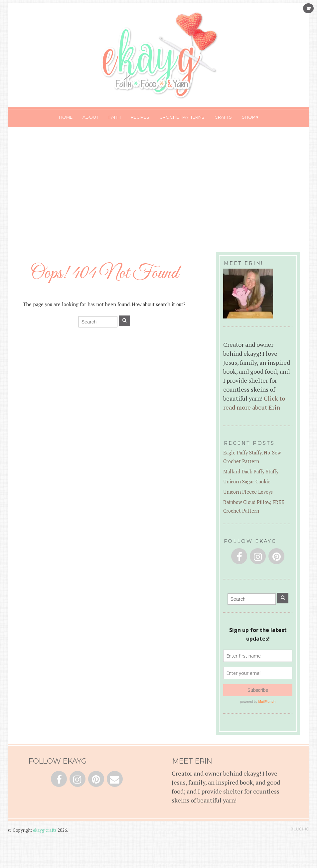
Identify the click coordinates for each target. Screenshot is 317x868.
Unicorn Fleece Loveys (248, 492)
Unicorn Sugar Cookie (247, 482)
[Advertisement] (158, 184)
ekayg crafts (45, 830)
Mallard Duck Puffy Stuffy (251, 472)
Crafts (223, 117)
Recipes (140, 117)
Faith (115, 117)
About (90, 117)
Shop (248, 117)
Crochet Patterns (182, 117)
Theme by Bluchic (300, 829)
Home (66, 117)
